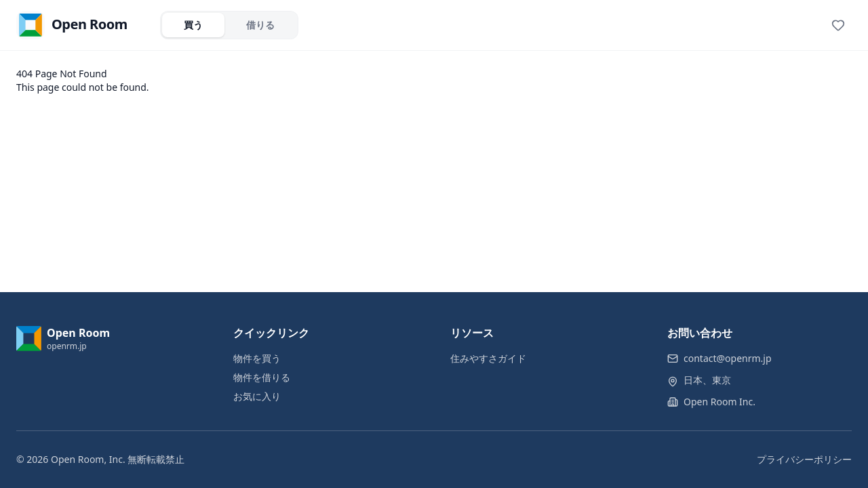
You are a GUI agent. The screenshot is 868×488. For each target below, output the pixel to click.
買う (193, 25)
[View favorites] (838, 25)
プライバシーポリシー (804, 459)
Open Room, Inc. (88, 459)
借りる (260, 25)
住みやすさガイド (488, 358)
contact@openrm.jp (728, 358)
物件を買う (257, 358)
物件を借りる (262, 377)
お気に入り (257, 396)
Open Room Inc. (719, 402)
